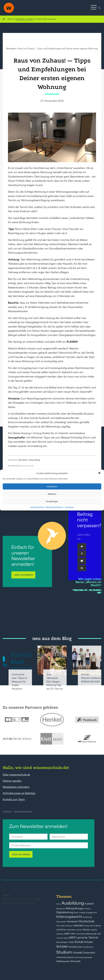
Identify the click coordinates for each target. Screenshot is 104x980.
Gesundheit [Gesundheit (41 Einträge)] (61, 922)
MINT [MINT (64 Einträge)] (67, 934)
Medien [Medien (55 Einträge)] (87, 930)
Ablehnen (52, 494)
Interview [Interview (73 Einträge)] (78, 926)
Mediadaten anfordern (16, 787)
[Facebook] (82, 554)
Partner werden (12, 781)
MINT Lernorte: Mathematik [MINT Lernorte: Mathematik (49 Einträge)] (84, 934)
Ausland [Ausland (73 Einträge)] (89, 904)
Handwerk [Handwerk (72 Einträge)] (72, 921)
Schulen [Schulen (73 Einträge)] (88, 942)
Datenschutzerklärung (54, 507)
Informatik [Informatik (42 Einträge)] (61, 926)
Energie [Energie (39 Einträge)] (82, 913)
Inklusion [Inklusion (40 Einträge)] (69, 926)
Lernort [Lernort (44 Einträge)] (79, 930)
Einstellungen (52, 501)
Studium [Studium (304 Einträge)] (64, 952)
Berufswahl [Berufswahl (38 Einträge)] (61, 909)
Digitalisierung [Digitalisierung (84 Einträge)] (65, 912)
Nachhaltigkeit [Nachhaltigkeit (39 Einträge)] (62, 942)
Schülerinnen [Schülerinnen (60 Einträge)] (75, 947)
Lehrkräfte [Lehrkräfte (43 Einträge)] (71, 930)
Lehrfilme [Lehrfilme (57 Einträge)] (61, 930)
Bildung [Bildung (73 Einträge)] (70, 908)
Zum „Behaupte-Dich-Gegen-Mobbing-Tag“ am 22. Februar (55, 682)
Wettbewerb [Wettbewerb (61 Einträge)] (63, 961)
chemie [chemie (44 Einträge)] (87, 909)
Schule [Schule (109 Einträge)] (79, 942)
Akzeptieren (52, 486)
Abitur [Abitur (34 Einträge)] (59, 904)
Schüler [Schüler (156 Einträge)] (62, 946)
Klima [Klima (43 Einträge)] (92, 926)
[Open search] (99, 8)
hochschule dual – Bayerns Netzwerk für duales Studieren (19, 682)
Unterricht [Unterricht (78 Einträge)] (89, 953)
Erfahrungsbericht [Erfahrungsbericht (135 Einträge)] (69, 917)
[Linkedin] (82, 568)
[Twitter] (82, 546)
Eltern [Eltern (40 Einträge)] (76, 913)
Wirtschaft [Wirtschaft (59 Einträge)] (75, 961)
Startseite (11, 49)
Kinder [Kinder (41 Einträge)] (87, 926)
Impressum (69, 507)
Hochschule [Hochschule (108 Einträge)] (87, 921)
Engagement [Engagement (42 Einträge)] (92, 913)
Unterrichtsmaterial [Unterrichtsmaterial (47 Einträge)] (65, 957)
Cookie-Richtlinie (37, 507)
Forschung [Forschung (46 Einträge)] (87, 917)
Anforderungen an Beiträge (19, 793)
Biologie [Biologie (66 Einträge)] (79, 908)
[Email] (82, 561)
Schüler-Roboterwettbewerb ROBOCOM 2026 (92, 678)
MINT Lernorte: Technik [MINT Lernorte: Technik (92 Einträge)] (84, 938)
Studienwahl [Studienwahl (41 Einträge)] (88, 947)
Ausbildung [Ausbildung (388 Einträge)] (73, 903)
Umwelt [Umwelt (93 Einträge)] (78, 953)
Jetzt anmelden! (23, 575)
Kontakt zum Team (14, 799)
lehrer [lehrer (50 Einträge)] (98, 926)
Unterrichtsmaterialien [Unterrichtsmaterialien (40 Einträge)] (83, 957)
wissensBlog (34, 460)
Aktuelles (23, 460)
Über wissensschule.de (16, 775)
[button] (100, 473)
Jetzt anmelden (21, 854)
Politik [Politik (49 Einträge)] (71, 942)
